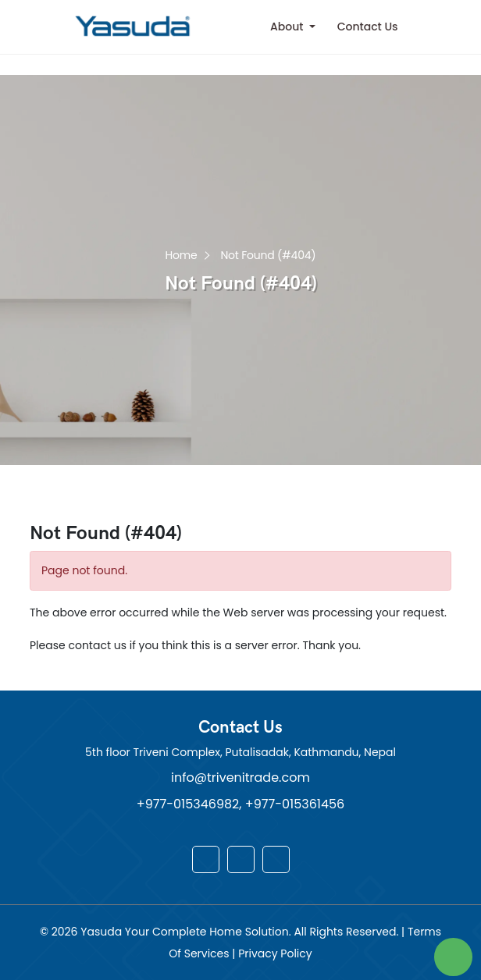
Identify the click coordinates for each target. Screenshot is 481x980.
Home (182, 254)
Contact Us (368, 27)
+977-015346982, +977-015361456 (241, 804)
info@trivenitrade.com (241, 778)
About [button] (288, 27)
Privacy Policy (275, 953)
